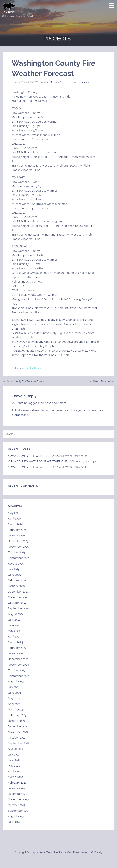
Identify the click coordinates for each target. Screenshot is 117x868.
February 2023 (17, 715)
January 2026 (16, 535)
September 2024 (19, 608)
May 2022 (14, 766)
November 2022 (18, 732)
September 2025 (19, 558)
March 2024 (15, 642)
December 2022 (18, 726)
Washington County (32, 368)
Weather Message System (54, 82)
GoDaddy (97, 852)
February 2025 (17, 580)
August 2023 (16, 681)
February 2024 (17, 648)
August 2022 (16, 749)
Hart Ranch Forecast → (101, 381)
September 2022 (19, 743)
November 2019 (18, 799)
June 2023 (14, 693)
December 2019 (18, 794)
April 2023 (14, 704)
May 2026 (14, 513)
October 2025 (17, 552)
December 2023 (18, 659)
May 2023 (14, 698)
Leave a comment (80, 82)
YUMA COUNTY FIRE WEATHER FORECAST (36, 456)
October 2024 (17, 603)
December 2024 (18, 592)
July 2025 (14, 569)
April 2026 (14, 518)
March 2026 (15, 524)
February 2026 (17, 530)
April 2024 (14, 636)
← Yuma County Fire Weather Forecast (25, 381)
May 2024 (14, 631)
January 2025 (16, 586)
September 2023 (19, 676)
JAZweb (8, 12)
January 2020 (16, 788)
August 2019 (16, 816)
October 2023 (17, 670)
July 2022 (14, 755)
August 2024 (16, 614)
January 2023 (16, 721)
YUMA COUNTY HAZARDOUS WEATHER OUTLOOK (42, 461)
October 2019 (17, 805)
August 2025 (16, 564)
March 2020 (15, 777)
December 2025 (18, 541)
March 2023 (15, 709)
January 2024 (16, 653)
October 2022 (17, 738)
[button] (113, 5)
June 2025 (14, 575)
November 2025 (18, 547)
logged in (34, 403)
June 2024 (14, 625)
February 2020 (17, 783)
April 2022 (14, 771)
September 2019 (19, 811)
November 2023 (18, 665)
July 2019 (14, 822)
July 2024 (14, 620)
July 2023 (14, 687)
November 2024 (18, 597)
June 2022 (14, 760)
